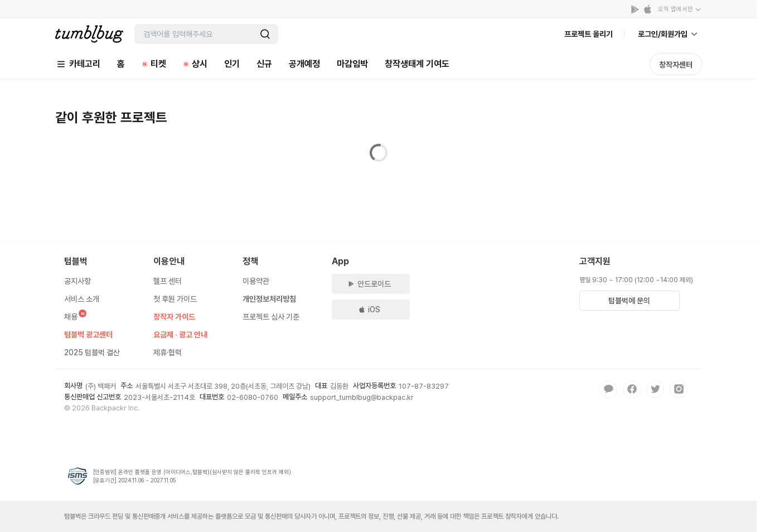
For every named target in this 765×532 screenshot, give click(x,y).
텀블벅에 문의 (629, 301)
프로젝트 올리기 (589, 34)
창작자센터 (676, 65)
